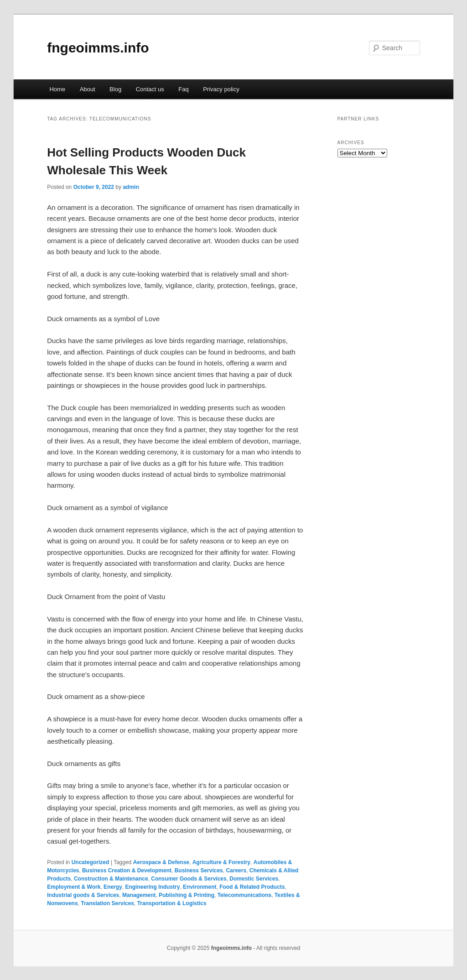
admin (131, 187)
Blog (115, 89)
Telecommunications (244, 895)
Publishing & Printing (187, 895)
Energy (113, 887)
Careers (236, 871)
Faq (183, 89)
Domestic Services (254, 879)
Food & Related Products (252, 887)
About (88, 89)
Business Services (199, 871)
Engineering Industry (152, 887)
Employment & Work (74, 887)
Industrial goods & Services (83, 895)
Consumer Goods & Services (189, 879)
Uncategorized (91, 862)
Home (57, 89)
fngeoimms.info (98, 48)
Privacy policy (221, 89)
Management (139, 895)
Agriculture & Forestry (221, 862)
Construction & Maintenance (111, 879)
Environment (200, 887)
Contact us (150, 89)
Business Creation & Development (127, 871)
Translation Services (107, 903)
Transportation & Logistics (172, 903)
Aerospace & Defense (161, 862)
